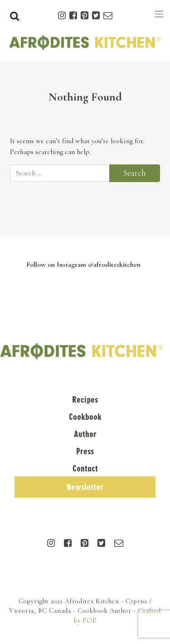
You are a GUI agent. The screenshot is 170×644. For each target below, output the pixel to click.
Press (85, 451)
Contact (85, 469)
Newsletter (85, 487)
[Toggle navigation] (159, 14)
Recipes (85, 400)
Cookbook (85, 417)
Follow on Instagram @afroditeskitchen (83, 264)
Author (85, 434)
